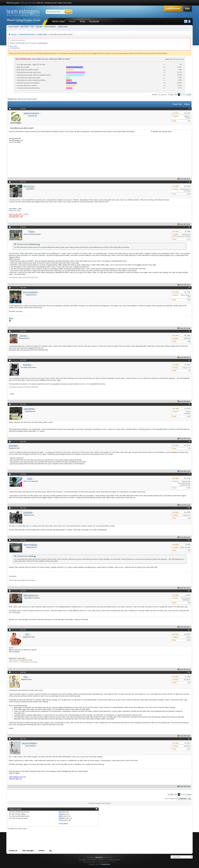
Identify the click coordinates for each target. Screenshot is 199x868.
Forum (72, 21)
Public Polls (42, 34)
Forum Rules (63, 824)
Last (189, 95)
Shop (82, 21)
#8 (189, 441)
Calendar (39, 27)
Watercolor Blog (15, 211)
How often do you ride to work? (25, 99)
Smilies (61, 814)
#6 (189, 360)
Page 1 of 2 (173, 94)
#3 (189, 227)
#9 (189, 474)
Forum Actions (50, 27)
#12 (189, 591)
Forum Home (14, 27)
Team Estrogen (28, 851)
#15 (189, 739)
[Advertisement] (170, 148)
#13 (189, 630)
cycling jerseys (15, 48)
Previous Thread (95, 803)
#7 (189, 404)
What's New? (59, 21)
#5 (189, 331)
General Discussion (27, 34)
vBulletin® (99, 857)
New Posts (25, 27)
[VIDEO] (62, 818)
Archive (42, 851)
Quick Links (63, 27)
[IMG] (61, 816)
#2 (189, 182)
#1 (189, 109)
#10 (189, 508)
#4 (189, 288)
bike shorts (13, 46)
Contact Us (13, 851)
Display (187, 104)
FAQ (32, 27)
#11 (189, 540)
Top (189, 799)
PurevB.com (106, 864)
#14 (189, 672)
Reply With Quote (184, 179)
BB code (62, 812)
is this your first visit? (28, 3)
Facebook (94, 21)
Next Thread (106, 803)
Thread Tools (177, 104)
